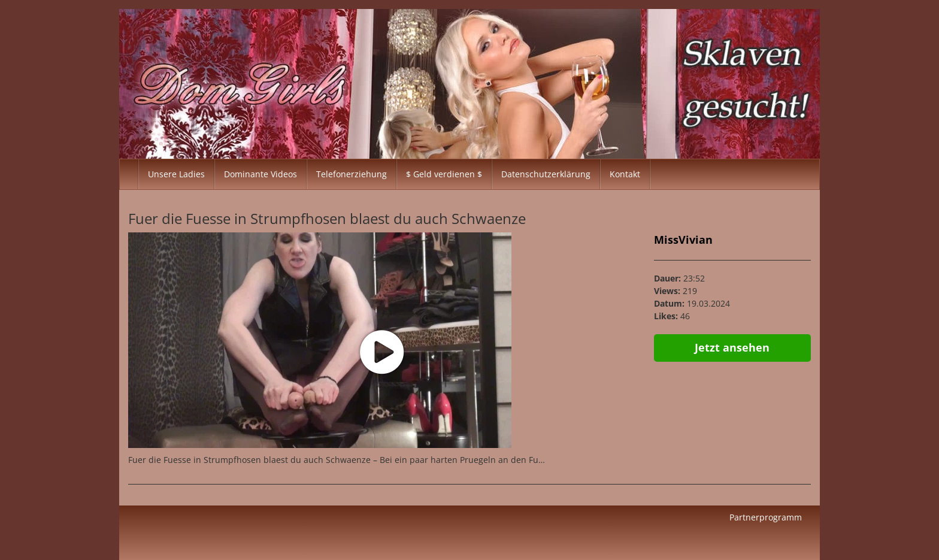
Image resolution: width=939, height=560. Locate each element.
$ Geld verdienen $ (444, 174)
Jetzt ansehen (732, 347)
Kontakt (625, 174)
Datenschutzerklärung (546, 174)
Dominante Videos (261, 174)
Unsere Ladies (176, 174)
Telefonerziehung (352, 174)
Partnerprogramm (766, 517)
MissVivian (683, 240)
